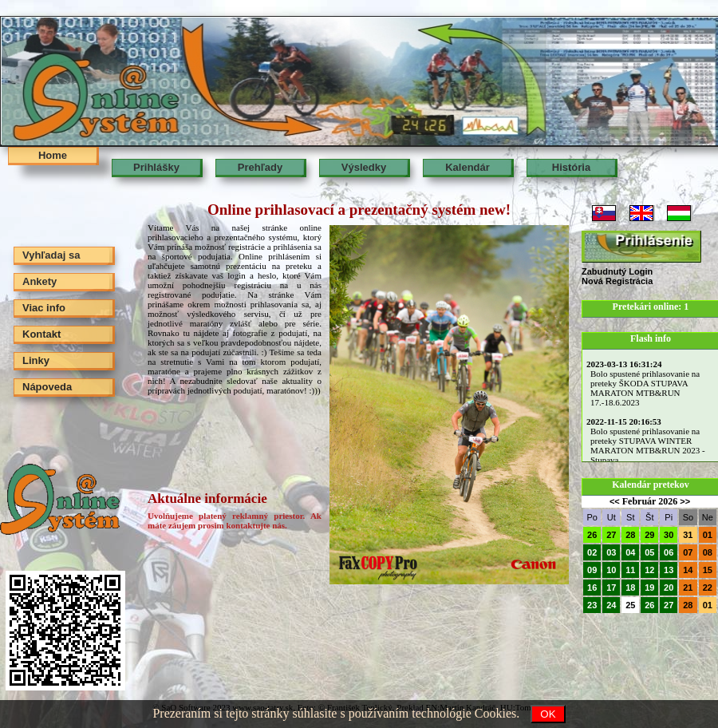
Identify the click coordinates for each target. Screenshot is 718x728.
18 (630, 588)
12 (649, 570)
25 (630, 605)
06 (669, 552)
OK (548, 714)
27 (611, 535)
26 (592, 535)
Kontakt (41, 334)
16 (592, 588)
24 (611, 605)
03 (611, 552)
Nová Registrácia (617, 281)
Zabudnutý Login (617, 271)
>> (685, 501)
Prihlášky (156, 167)
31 (688, 535)
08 (708, 552)
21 (688, 588)
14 (688, 570)
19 (649, 588)
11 (630, 570)
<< (615, 501)
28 (630, 535)
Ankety (39, 281)
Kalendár (467, 167)
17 (611, 588)
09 (592, 570)
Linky (36, 360)
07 (688, 552)
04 (630, 552)
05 (649, 552)
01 (708, 535)
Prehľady (260, 167)
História (571, 167)
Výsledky (364, 167)
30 (669, 535)
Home (53, 155)
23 (592, 605)
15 (708, 570)
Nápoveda (47, 387)
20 (669, 588)
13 (669, 570)
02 (592, 552)
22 (708, 588)
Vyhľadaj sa (51, 255)
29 (649, 535)
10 (611, 570)
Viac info (44, 308)
